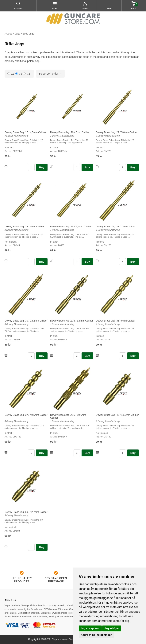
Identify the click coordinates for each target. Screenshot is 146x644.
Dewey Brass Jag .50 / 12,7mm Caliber (26, 512)
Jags (18, 34)
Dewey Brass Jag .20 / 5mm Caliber (70, 132)
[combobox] (50, 74)
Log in (85, 8)
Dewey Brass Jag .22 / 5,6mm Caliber (117, 132)
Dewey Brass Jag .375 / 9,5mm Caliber (26, 415)
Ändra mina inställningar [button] (96, 635)
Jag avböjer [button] (112, 628)
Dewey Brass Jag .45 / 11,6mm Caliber (117, 415)
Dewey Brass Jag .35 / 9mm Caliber (115, 321)
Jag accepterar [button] (90, 628)
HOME (8, 34)
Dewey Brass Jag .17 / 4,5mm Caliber (25, 132)
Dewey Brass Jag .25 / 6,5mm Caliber (71, 226)
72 (27, 74)
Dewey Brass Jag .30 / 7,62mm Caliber (26, 321)
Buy (42, 167)
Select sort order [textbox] (49, 74)
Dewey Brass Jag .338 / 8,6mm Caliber (72, 321)
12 (11, 74)
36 (19, 74)
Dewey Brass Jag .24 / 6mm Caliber (24, 226)
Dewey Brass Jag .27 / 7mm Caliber (115, 226)
